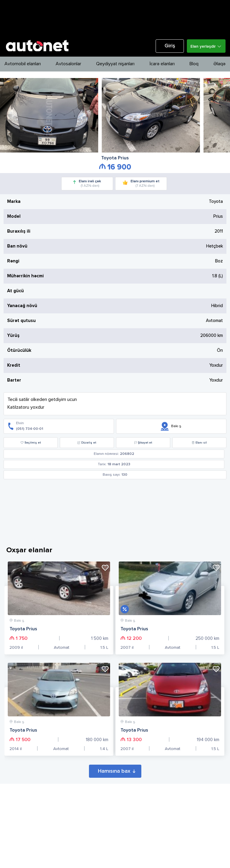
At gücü (15, 291)
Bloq (194, 64)
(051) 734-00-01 (30, 429)
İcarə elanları (162, 64)
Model (14, 216)
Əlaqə (219, 64)
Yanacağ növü (22, 306)
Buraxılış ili (19, 231)
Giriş (170, 46)
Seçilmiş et (31, 443)
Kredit (14, 365)
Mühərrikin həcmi (25, 276)
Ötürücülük (19, 350)
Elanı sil (199, 443)
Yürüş (13, 336)
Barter (14, 380)
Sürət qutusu (21, 321)
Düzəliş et (87, 443)
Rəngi (13, 261)
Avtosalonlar (68, 64)
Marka (14, 202)
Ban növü (17, 246)
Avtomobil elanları (23, 64)
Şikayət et (143, 443)
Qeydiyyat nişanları (115, 64)
